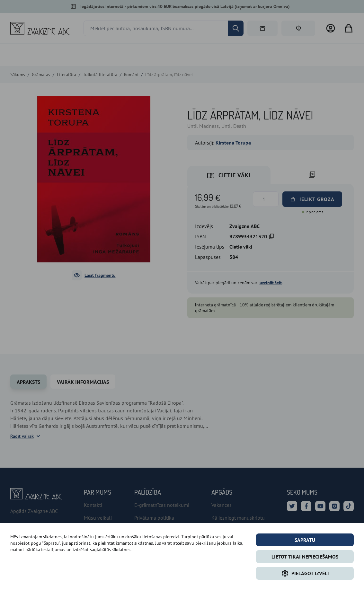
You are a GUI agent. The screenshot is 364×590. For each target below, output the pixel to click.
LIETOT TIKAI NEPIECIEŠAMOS (305, 557)
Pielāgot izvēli (305, 573)
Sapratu (305, 540)
